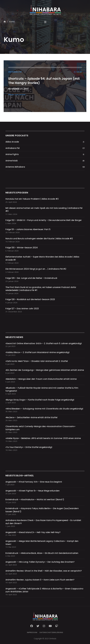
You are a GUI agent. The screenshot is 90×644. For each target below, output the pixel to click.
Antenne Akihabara (15, 167)
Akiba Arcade (12, 142)
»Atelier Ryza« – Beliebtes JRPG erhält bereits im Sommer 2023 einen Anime (43, 438)
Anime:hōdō (12, 161)
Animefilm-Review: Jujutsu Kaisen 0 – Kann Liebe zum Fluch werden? (40, 580)
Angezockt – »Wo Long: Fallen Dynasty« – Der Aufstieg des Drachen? (40, 562)
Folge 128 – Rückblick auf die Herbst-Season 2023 (30, 299)
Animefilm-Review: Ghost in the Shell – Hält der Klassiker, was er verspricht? (44, 571)
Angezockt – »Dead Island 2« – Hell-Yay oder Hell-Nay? (33, 532)
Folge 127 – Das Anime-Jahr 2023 (22, 309)
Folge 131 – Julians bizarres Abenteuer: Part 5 (28, 229)
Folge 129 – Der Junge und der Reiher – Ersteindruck (31, 278)
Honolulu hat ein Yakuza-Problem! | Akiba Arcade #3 (32, 199)
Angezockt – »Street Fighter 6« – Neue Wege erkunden (33, 491)
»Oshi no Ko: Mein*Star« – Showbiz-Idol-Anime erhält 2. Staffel (37, 361)
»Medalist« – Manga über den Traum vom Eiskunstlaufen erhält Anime (41, 379)
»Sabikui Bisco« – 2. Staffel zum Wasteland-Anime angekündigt (38, 352)
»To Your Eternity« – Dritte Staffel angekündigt (29, 447)
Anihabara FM (12, 148)
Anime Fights (12, 154)
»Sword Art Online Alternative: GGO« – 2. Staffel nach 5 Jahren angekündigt (44, 343)
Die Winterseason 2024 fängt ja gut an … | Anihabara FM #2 (36, 269)
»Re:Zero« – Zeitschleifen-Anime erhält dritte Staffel (31, 417)
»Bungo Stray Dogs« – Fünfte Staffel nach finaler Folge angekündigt (40, 400)
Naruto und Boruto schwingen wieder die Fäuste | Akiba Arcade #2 (39, 239)
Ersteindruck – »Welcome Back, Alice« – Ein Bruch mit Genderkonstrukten (42, 553)
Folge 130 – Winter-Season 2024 (22, 248)
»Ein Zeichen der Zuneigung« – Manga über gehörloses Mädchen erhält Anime (45, 370)
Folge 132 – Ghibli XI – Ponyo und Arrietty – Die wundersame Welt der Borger (44, 220)
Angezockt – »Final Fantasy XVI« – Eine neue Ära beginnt (34, 482)
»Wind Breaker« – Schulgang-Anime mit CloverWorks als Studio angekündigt (44, 409)
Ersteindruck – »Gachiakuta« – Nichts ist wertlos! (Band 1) (35, 500)
